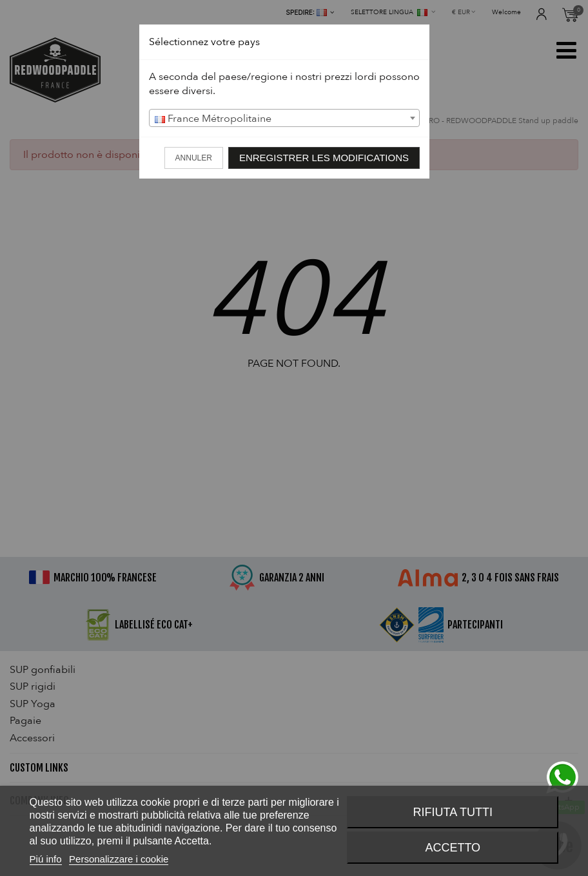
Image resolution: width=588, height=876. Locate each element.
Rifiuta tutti (453, 812)
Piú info (46, 859)
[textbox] (284, 119)
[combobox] (284, 118)
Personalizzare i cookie (119, 859)
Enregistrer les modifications (324, 158)
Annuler (194, 158)
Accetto (453, 848)
